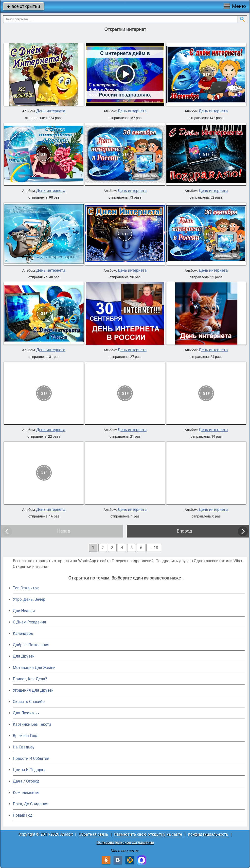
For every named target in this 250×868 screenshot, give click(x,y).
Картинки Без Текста (32, 724)
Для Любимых (26, 713)
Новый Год (23, 815)
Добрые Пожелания (31, 645)
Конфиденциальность (208, 834)
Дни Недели (24, 611)
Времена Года (26, 736)
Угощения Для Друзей (33, 690)
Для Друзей (24, 656)
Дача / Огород (26, 781)
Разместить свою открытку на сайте (148, 834)
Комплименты (26, 793)
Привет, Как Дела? (30, 679)
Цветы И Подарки (29, 770)
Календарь (23, 633)
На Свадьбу (24, 747)
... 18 (154, 548)
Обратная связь (93, 834)
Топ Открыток (26, 588)
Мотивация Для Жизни (34, 668)
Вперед (184, 531)
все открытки (24, 6)
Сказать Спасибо (29, 702)
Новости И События (31, 758)
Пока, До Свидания (31, 804)
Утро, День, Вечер (29, 599)
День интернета (51, 111)
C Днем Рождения (29, 622)
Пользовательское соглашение (125, 842)
